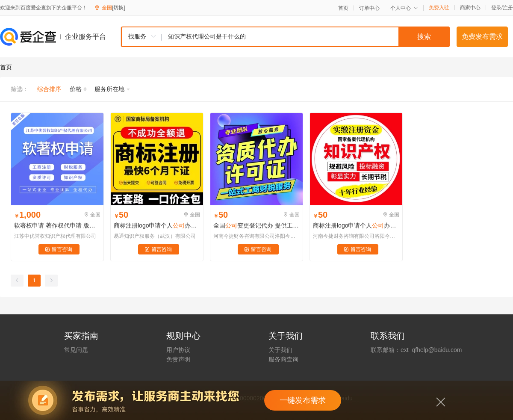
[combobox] (285, 37)
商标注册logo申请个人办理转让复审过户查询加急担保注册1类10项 (356, 225)
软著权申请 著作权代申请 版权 (57, 225)
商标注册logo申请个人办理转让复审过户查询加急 (157, 225)
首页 (343, 8)
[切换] (119, 8)
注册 (508, 8)
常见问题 (76, 350)
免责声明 (178, 359)
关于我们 (280, 350)
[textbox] (306, 37)
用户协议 (178, 350)
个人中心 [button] (404, 8)
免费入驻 (439, 8)
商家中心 (470, 8)
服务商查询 (283, 359)
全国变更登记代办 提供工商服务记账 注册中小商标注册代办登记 (256, 225)
